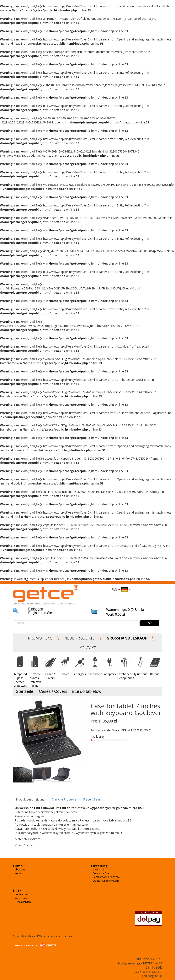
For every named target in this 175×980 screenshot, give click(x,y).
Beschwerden (23, 902)
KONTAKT (87, 648)
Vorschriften (22, 894)
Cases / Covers (53, 691)
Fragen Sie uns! (93, 799)
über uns (20, 870)
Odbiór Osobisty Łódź (106, 881)
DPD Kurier (99, 870)
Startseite (25, 691)
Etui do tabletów (86, 691)
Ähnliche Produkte (64, 799)
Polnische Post (101, 873)
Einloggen (36, 609)
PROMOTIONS (40, 638)
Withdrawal (21, 898)
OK (150, 623)
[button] (20, 669)
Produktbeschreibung (30, 799)
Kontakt (19, 873)
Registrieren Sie (40, 613)
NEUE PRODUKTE (79, 638)
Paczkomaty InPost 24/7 (107, 877)
